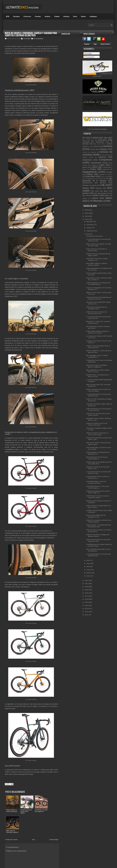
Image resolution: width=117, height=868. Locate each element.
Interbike (110, 177)
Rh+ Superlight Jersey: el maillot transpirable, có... (97, 356)
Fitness (110, 174)
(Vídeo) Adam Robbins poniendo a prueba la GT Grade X (98, 332)
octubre (89, 228)
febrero (89, 573)
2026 (87, 210)
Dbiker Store (97, 76)
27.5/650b (94, 138)
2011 (87, 615)
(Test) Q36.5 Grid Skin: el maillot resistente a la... (97, 259)
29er (106, 138)
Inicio (33, 817)
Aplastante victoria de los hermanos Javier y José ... (98, 468)
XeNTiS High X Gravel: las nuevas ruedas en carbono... (97, 497)
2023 (87, 219)
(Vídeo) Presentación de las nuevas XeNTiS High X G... (98, 492)
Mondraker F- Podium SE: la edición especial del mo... (98, 322)
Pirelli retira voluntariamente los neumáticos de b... (96, 308)
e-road (105, 167)
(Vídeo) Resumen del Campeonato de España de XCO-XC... (99, 298)
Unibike (85, 198)
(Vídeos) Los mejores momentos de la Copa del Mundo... (99, 521)
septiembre (90, 231)
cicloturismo (87, 160)
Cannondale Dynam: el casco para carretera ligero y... (98, 487)
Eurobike (109, 172)
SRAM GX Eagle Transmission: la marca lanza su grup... (97, 434)
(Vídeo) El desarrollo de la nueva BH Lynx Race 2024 (98, 540)
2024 (87, 216)
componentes (96, 163)
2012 (87, 612)
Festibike (102, 174)
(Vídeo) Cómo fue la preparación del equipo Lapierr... (98, 255)
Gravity (103, 177)
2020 (87, 587)
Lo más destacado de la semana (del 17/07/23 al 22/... (98, 318)
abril (88, 567)
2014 (87, 606)
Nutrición (99, 188)
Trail (87, 196)
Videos (83, 16)
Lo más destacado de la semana (97, 180)
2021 (87, 584)
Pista (92, 191)
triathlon (96, 195)
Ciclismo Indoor (105, 155)
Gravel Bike (27, 39)
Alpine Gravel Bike (99, 144)
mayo (89, 563)
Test (111, 193)
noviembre (90, 225)
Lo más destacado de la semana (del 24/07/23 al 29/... (98, 240)
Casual (93, 149)
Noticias (86, 188)
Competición (106, 160)
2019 (87, 590)
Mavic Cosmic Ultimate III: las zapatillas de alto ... (96, 516)
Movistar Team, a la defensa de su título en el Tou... (97, 376)
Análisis (47, 16)
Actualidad (86, 142)
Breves (97, 146)
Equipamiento (90, 172)
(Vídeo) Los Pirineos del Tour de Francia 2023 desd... (97, 424)
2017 (87, 596)
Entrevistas (106, 169)
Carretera (16, 16)
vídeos (109, 198)
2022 (87, 581)
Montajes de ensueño (90, 185)
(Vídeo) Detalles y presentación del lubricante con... (98, 453)
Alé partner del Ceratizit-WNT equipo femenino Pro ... (98, 303)
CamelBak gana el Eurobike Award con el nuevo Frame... (99, 545)
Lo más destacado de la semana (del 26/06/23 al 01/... (98, 555)
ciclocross (102, 157)
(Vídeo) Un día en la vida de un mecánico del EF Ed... (96, 313)
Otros (75, 16)
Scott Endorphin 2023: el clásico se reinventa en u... (98, 477)
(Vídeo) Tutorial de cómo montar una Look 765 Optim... (98, 390)
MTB (8, 16)
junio (88, 560)
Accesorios (102, 140)
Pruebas (38, 16)
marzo (89, 570)
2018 (87, 593)
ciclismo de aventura (89, 152)
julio (88, 234)
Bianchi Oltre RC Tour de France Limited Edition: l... (97, 458)
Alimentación (100, 142)
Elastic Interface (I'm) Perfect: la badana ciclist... (97, 250)
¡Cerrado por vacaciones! (94, 236)
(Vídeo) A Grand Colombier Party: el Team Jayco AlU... (98, 347)
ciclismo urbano (88, 157)
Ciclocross (27, 16)
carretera (107, 146)
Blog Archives (105, 44)
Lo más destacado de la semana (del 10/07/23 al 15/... (98, 395)
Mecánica (103, 183)
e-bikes (102, 165)
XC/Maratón (96, 201)
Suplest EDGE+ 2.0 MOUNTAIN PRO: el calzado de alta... (99, 526)
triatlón (107, 196)
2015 (87, 602)
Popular (87, 44)
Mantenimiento (87, 183)
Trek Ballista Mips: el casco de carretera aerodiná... (96, 482)
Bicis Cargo (89, 147)
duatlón (93, 165)
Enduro (93, 169)
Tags (95, 44)
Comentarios (89, 57)
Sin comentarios (38, 39)
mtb (103, 185)
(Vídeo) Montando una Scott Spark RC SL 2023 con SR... (99, 410)
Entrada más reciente (11, 817)
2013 (87, 609)
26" (84, 138)
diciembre (90, 222)
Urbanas (66, 16)
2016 (87, 599)
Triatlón (57, 16)
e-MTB (94, 167)
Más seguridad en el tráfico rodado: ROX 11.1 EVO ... (98, 371)
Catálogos (93, 16)
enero (89, 576)
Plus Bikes (104, 191)
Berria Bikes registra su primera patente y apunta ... (97, 264)
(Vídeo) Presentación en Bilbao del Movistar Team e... (98, 536)
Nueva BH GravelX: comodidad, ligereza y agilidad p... (97, 366)
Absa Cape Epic (88, 140)
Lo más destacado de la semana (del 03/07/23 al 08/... (98, 473)
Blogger (104, 129)
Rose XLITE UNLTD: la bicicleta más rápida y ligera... (98, 444)
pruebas (86, 193)
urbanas (95, 198)
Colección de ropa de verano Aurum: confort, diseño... (98, 414)
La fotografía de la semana (94, 179)
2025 (87, 213)
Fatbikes (90, 174)
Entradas (88, 53)
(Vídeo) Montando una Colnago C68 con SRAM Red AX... (98, 284)
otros (110, 188)
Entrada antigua (54, 817)
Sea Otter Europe (100, 193)
